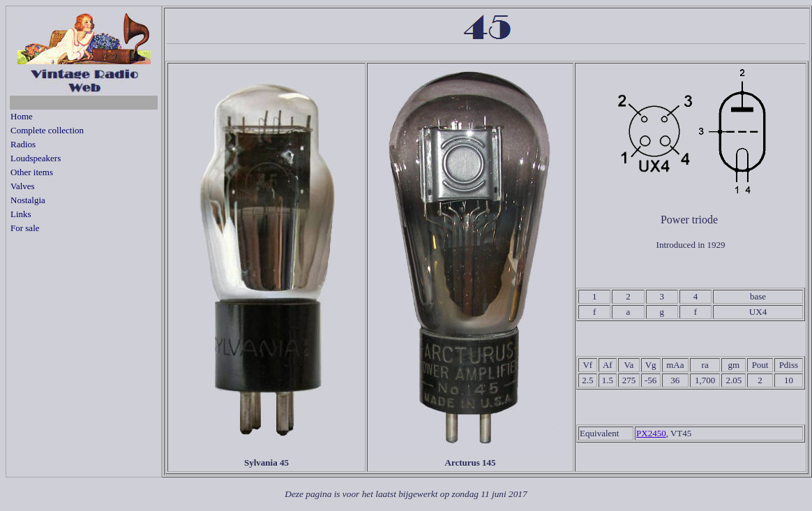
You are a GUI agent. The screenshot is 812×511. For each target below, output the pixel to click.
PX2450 (651, 433)
